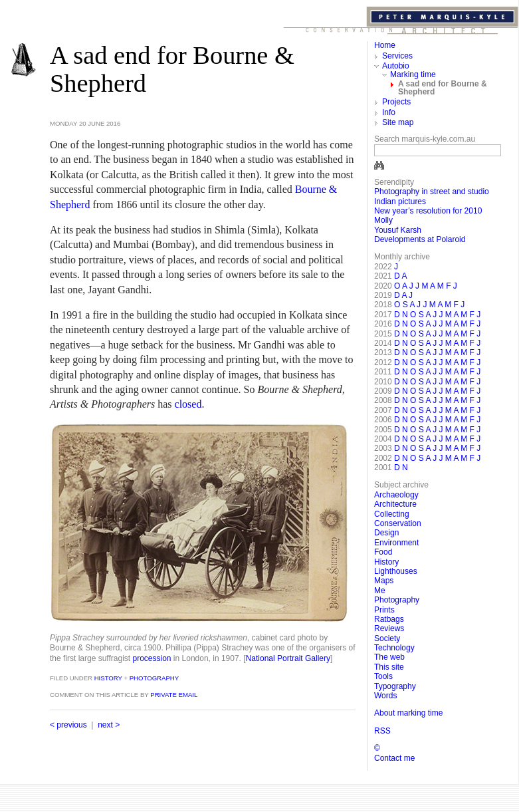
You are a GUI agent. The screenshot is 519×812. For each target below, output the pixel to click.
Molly (383, 220)
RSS (382, 731)
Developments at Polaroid (420, 239)
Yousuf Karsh (398, 230)
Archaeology (396, 495)
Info (389, 112)
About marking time (408, 713)
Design (386, 533)
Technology (394, 648)
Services (397, 56)
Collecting (392, 514)
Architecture (395, 504)
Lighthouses (396, 571)
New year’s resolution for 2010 (428, 211)
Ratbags (389, 619)
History (107, 678)
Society (387, 638)
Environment (396, 543)
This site (389, 667)
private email (174, 695)
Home (385, 45)
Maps (384, 581)
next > (109, 725)
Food (383, 552)
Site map (398, 122)
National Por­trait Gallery (288, 658)
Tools (383, 676)
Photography (154, 678)
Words (385, 696)
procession (152, 658)
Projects (396, 102)
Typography (395, 686)
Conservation (398, 523)
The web (389, 657)
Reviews (389, 628)
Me (380, 591)
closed (188, 404)
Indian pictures (400, 202)
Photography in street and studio (432, 192)
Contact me (394, 758)
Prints (384, 610)
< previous (68, 725)
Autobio (396, 66)
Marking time (413, 74)
